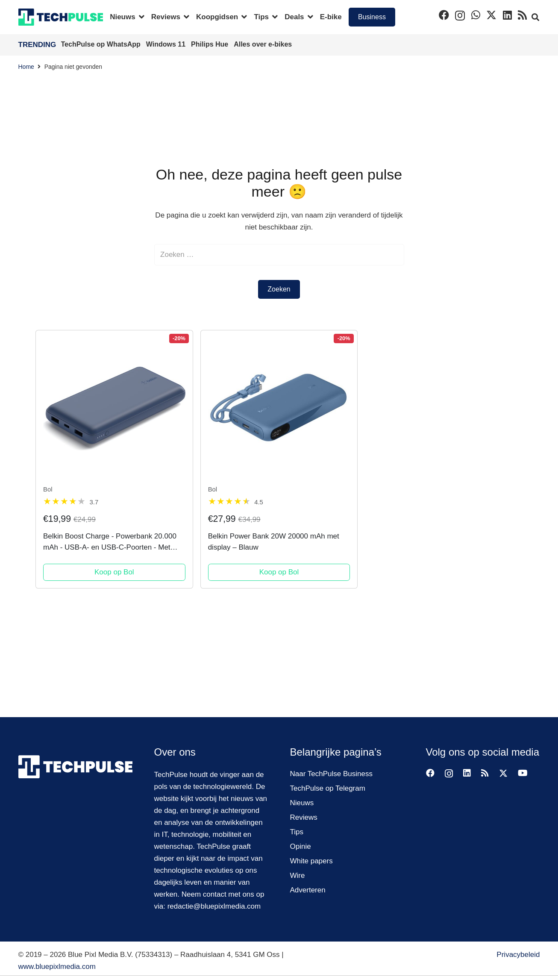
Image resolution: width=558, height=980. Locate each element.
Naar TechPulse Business (331, 774)
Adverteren (308, 890)
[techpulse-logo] (61, 17)
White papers (311, 861)
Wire (298, 876)
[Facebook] (444, 15)
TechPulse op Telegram (328, 788)
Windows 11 (167, 44)
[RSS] (522, 15)
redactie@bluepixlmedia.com (214, 906)
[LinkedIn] (507, 15)
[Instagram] (460, 15)
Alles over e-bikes (263, 44)
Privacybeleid (518, 955)
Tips (297, 832)
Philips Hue (211, 44)
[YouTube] (523, 773)
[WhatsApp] (476, 15)
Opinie (301, 846)
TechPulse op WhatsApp (102, 44)
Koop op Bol (114, 572)
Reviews (304, 817)
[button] (140, 17)
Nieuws (302, 803)
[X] (491, 15)
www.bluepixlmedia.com (57, 967)
